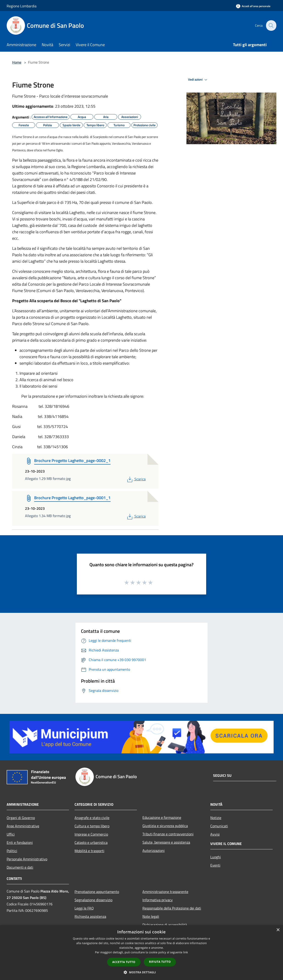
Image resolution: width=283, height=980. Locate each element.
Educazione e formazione (162, 817)
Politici (12, 851)
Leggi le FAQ (84, 908)
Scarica (136, 479)
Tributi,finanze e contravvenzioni (168, 834)
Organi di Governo (21, 818)
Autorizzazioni (154, 850)
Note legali (151, 916)
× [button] (278, 930)
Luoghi (216, 857)
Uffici (11, 834)
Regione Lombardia (22, 6)
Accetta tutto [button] (124, 962)
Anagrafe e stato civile (92, 818)
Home (17, 62)
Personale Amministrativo (27, 859)
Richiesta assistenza (90, 916)
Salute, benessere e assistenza (166, 842)
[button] (141, 972)
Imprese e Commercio (91, 834)
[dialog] (141, 953)
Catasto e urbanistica (91, 842)
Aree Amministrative (23, 826)
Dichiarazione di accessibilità (165, 925)
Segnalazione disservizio (93, 900)
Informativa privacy (158, 900)
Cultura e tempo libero (92, 826)
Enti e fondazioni (20, 842)
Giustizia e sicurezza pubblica (165, 826)
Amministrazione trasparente (165, 892)
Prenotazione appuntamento (97, 892)
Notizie (216, 818)
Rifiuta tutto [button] (160, 962)
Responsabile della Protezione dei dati (172, 908)
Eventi (215, 865)
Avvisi (215, 834)
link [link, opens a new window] (186, 952)
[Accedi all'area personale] (253, 6)
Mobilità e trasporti (89, 851)
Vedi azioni (198, 80)
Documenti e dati (20, 867)
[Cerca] (271, 25)
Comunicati (219, 826)
